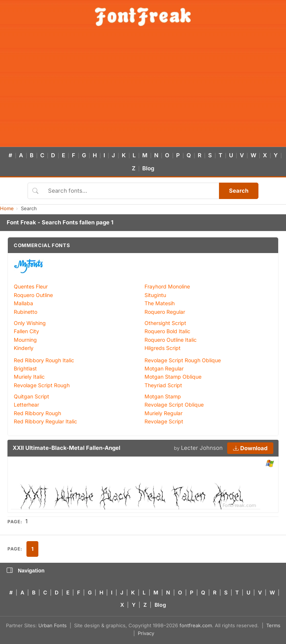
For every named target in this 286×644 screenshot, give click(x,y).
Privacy (146, 633)
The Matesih (160, 303)
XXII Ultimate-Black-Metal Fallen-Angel (66, 448)
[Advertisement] (143, 91)
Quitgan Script (31, 396)
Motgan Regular (164, 368)
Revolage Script (164, 421)
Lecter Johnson (202, 448)
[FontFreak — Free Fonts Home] (143, 17)
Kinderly (24, 348)
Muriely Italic (29, 377)
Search (239, 191)
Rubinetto (26, 312)
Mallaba (23, 303)
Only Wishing (30, 323)
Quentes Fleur (31, 286)
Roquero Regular (165, 312)
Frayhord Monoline (167, 286)
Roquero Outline (33, 295)
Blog (148, 168)
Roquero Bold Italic (167, 331)
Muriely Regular (163, 413)
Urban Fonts (53, 625)
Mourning (25, 340)
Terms (273, 625)
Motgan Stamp (163, 396)
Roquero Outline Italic (171, 340)
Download (250, 448)
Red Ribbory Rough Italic (44, 360)
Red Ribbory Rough (37, 413)
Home (7, 208)
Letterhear (26, 405)
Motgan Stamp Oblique (173, 377)
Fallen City (26, 331)
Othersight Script (165, 323)
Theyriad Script (163, 385)
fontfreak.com (196, 625)
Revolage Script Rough (42, 385)
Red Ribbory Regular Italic (45, 421)
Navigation (26, 571)
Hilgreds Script (163, 348)
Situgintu (155, 295)
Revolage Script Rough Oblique (183, 360)
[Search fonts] (131, 191)
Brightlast (25, 368)
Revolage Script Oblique (174, 405)
